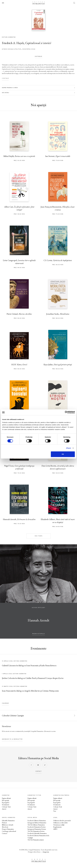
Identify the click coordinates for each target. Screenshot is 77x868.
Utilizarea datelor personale (62, 821)
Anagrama (46, 852)
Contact (5, 833)
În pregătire (6, 803)
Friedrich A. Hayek (13, 43)
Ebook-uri (5, 827)
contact (39, 771)
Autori (4, 809)
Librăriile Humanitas (8, 821)
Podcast (4, 823)
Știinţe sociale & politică (11, 49)
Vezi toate (38, 536)
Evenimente (6, 805)
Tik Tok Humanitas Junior (36, 840)
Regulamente (58, 827)
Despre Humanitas (8, 829)
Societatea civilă (29, 49)
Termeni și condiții (59, 825)
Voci (55, 811)
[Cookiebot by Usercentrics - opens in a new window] (66, 412)
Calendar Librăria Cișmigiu (13, 715)
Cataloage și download (9, 831)
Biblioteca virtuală (8, 825)
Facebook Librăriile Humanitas (37, 833)
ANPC (55, 829)
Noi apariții (5, 800)
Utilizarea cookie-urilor (61, 823)
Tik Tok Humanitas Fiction (36, 831)
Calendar (5, 703)
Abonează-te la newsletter (12, 739)
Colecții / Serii (6, 807)
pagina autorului (39, 634)
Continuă (5, 78)
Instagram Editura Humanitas (37, 823)
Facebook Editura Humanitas (37, 821)
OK (63, 454)
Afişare (69, 448)
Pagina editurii (6, 798)
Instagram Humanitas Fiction (37, 829)
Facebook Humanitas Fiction (37, 827)
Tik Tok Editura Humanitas (36, 825)
